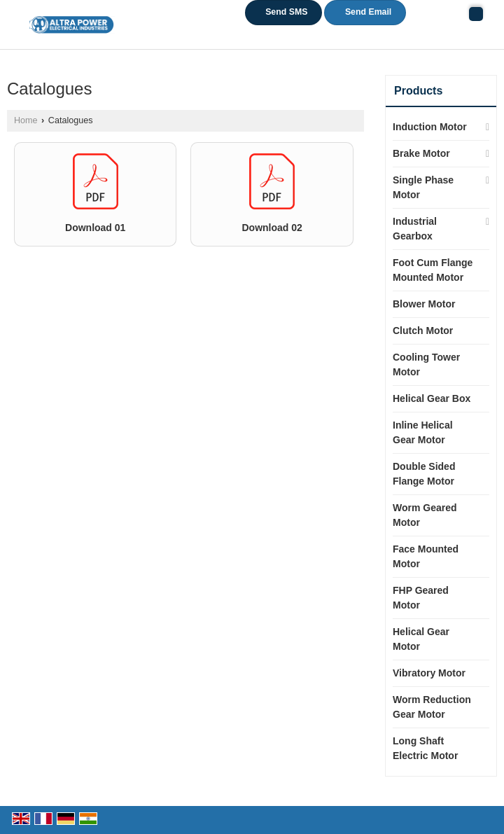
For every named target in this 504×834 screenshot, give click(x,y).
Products (418, 91)
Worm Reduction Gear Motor (432, 707)
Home (26, 120)
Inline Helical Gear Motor (423, 432)
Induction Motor (430, 127)
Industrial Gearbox (415, 229)
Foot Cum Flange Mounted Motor (433, 270)
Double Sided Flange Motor (424, 474)
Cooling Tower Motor (426, 364)
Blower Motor (424, 304)
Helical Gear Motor (421, 639)
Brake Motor (421, 153)
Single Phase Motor (423, 187)
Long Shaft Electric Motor (425, 748)
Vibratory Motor (429, 673)
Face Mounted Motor (426, 556)
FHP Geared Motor (421, 598)
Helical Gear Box (432, 398)
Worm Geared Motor (425, 515)
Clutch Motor (423, 331)
